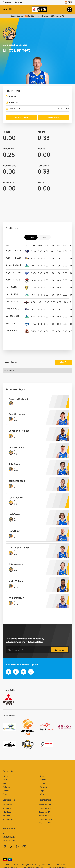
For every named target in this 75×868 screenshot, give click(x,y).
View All (64, 362)
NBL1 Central (8, 819)
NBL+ (42, 794)
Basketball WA (45, 815)
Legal (42, 791)
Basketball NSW (45, 819)
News (5, 780)
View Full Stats (21, 117)
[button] (14, 2)
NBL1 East (7, 812)
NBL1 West (7, 815)
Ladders (6, 791)
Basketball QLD (45, 805)
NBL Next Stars (9, 841)
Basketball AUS (45, 823)
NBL (4, 833)
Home (5, 776)
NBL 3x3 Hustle (9, 837)
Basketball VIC (45, 808)
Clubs (42, 776)
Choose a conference (13, 2)
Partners (43, 787)
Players (43, 780)
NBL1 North (7, 805)
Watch (5, 783)
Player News (54, 117)
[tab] (31, 237)
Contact (43, 783)
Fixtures (6, 787)
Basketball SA (45, 812)
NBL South (7, 808)
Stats (5, 794)
